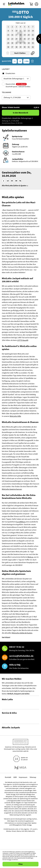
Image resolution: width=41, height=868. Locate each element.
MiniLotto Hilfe (15, 416)
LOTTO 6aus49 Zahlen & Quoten (14, 780)
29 (8, 43)
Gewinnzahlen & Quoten (11, 706)
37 (12, 47)
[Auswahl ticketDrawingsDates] (16, 98)
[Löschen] (8, 53)
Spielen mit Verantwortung (20, 813)
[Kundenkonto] (37, 4)
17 (16, 35)
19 (25, 35)
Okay (20, 864)
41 (29, 47)
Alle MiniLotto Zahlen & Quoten (14, 186)
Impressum (23, 847)
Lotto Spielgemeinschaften (12, 718)
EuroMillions (21, 522)
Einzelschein (10, 73)
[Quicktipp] (33, 53)
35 (33, 43)
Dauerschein (18, 85)
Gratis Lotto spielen (9, 726)
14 (33, 31)
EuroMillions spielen (9, 797)
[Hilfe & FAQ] (21, 667)
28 (33, 39)
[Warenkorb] (31, 4)
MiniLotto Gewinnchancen (12, 489)
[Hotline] (21, 649)
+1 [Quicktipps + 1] (15, 61)
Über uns (5, 742)
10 (16, 31)
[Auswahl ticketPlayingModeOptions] (16, 79)
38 (16, 47)
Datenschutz (7, 759)
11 (20, 31)
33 (25, 43)
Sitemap (33, 847)
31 (16, 43)
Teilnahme (7, 92)
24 (16, 39)
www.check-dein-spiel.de (20, 821)
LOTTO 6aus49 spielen (10, 778)
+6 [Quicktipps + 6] (20, 61)
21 (33, 35)
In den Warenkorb (20, 113)
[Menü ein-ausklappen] (4, 4)
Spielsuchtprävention (10, 755)
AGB (15, 847)
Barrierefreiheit (8, 763)
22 (8, 39)
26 (25, 39)
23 (12, 39)
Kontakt (5, 751)
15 (8, 35)
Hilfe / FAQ (6, 738)
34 (29, 43)
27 (29, 39)
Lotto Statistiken (8, 710)
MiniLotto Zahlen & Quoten (22, 633)
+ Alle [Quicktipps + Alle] (26, 61)
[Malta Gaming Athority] (20, 838)
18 (20, 35)
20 (29, 35)
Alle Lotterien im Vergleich (12, 722)
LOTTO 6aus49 (23, 340)
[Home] (16, 4)
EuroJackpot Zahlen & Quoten (13, 790)
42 (33, 47)
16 (12, 35)
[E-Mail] (21, 658)
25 (20, 39)
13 (29, 31)
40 (25, 47)
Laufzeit (6, 69)
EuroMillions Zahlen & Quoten (13, 799)
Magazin (5, 747)
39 (20, 47)
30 (12, 43)
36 (8, 47)
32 (20, 43)
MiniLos (30, 557)
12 (25, 31)
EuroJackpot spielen (10, 787)
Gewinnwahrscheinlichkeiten (13, 714)
